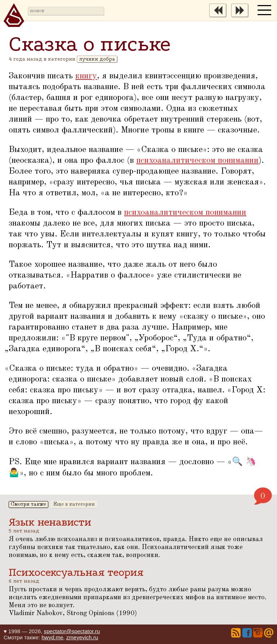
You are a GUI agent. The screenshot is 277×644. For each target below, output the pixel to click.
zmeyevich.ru (82, 637)
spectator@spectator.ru (72, 631)
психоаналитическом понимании (197, 161)
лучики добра (97, 59)
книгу (86, 76)
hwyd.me (52, 637)
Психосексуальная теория (76, 572)
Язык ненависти (50, 522)
